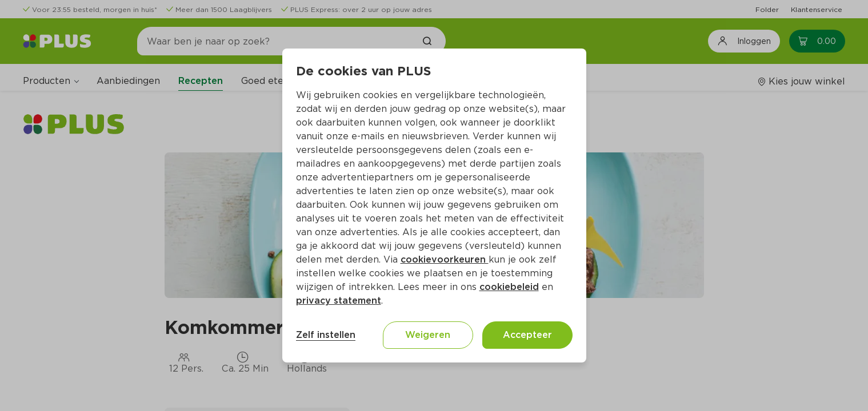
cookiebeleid (509, 287)
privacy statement (339, 301)
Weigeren (428, 335)
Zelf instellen (326, 335)
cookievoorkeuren (445, 259)
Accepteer (527, 335)
